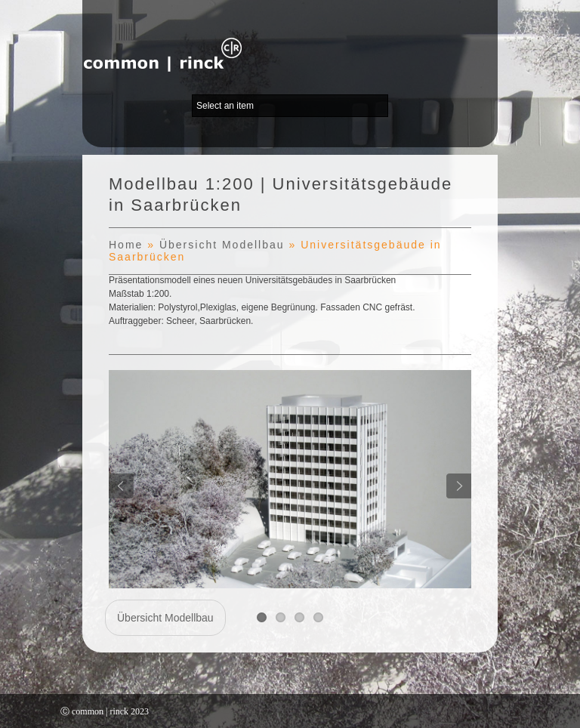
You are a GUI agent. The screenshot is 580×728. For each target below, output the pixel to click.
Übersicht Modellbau (222, 245)
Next (459, 486)
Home (126, 245)
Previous (121, 486)
